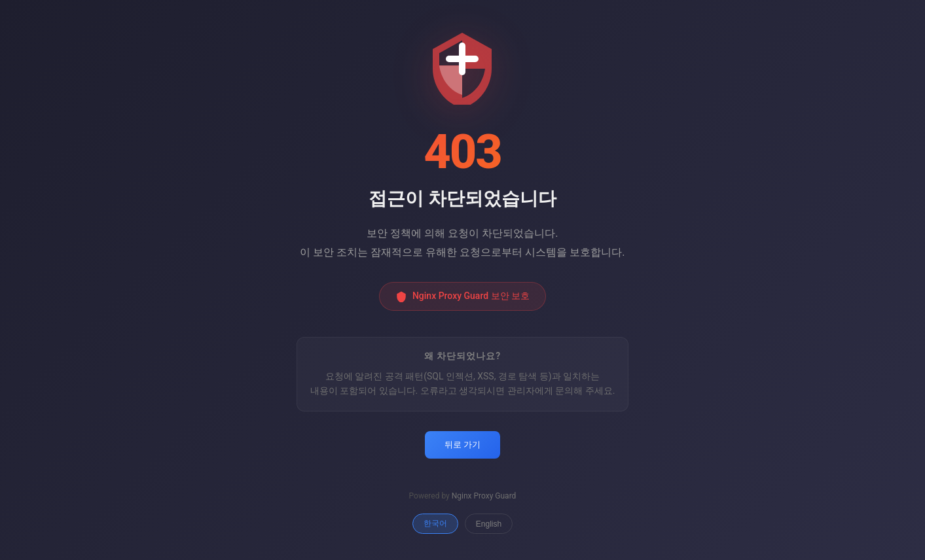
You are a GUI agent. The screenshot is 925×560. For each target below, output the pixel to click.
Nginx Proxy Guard (484, 496)
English (489, 524)
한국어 (435, 523)
